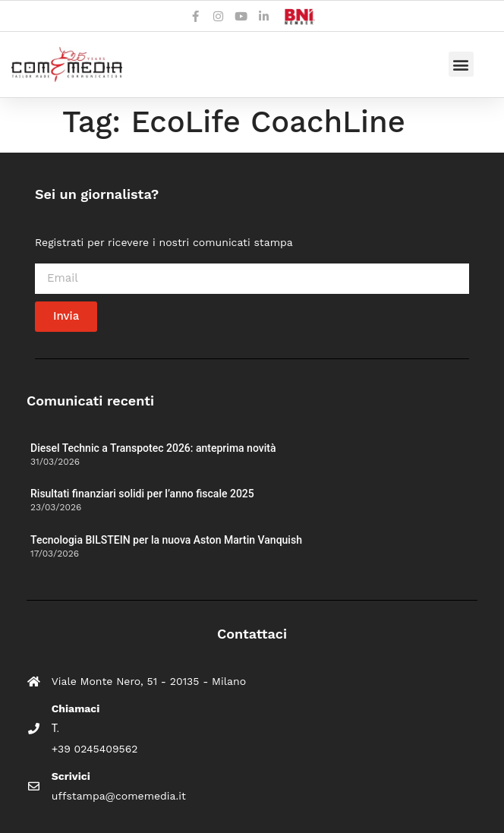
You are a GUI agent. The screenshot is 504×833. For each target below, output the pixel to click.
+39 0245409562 (95, 749)
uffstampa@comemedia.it (119, 796)
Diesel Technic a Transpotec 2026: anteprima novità (153, 448)
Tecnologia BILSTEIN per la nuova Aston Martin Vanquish (166, 540)
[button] (461, 64)
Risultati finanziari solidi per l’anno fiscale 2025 (142, 494)
